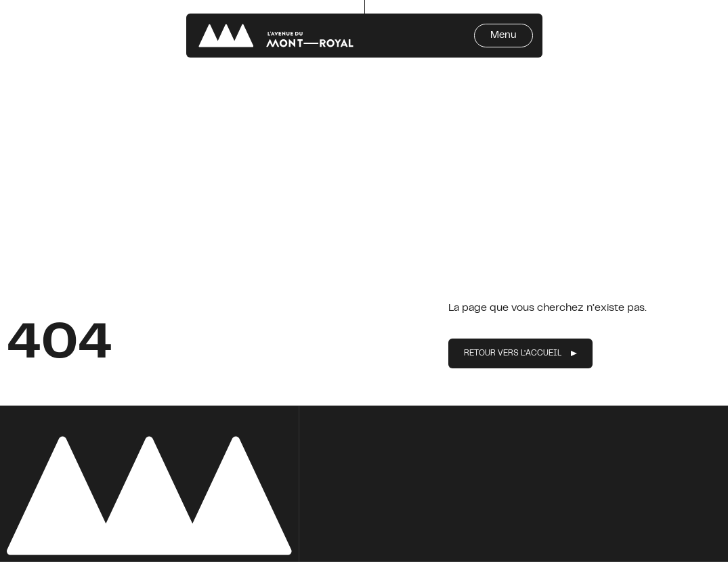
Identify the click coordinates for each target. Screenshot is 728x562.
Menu (504, 36)
